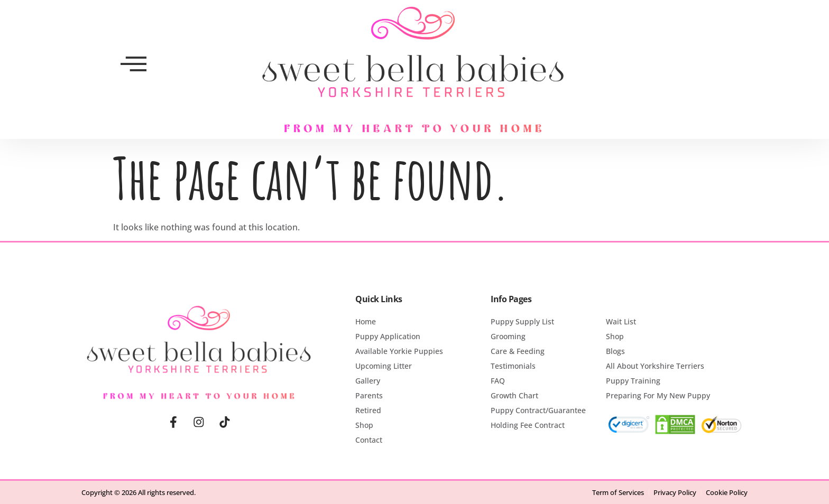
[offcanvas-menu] (133, 64)
